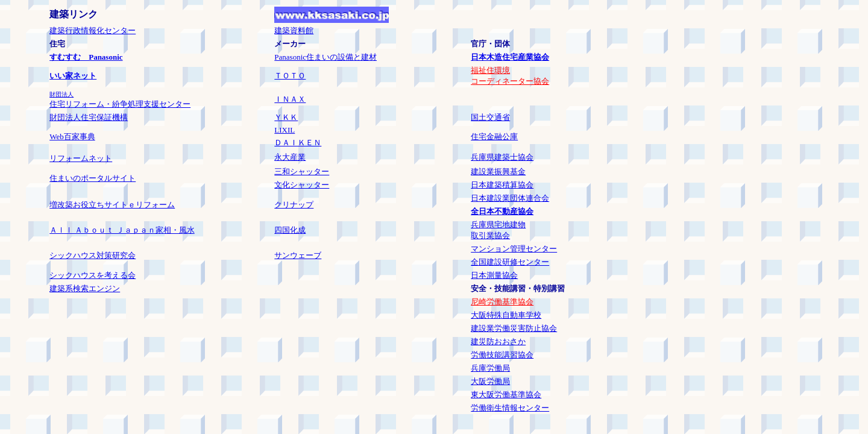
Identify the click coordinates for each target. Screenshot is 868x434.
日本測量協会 (494, 275)
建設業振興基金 (498, 171)
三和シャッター (302, 171)
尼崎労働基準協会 (502, 302)
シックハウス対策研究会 (93, 255)
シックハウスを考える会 (93, 275)
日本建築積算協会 (502, 185)
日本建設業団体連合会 (510, 198)
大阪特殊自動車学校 (506, 315)
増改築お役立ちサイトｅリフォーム (112, 205)
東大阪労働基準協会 (506, 395)
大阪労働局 (490, 381)
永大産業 (290, 157)
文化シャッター (302, 185)
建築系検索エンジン (85, 288)
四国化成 (290, 230)
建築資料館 (294, 30)
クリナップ (294, 205)
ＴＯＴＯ (290, 76)
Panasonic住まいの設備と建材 (325, 57)
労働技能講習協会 (502, 355)
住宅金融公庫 (494, 137)
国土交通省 (490, 117)
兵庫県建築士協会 (502, 157)
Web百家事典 (72, 137)
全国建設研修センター (510, 262)
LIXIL (285, 130)
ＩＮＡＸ (290, 99)
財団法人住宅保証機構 (89, 117)
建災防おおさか (498, 341)
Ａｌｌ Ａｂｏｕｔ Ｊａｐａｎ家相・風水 (122, 230)
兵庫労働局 (490, 368)
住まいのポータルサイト (93, 178)
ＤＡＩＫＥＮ (298, 143)
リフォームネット (81, 158)
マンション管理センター (514, 249)
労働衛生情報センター (510, 408)
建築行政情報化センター (93, 30)
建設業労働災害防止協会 (514, 328)
